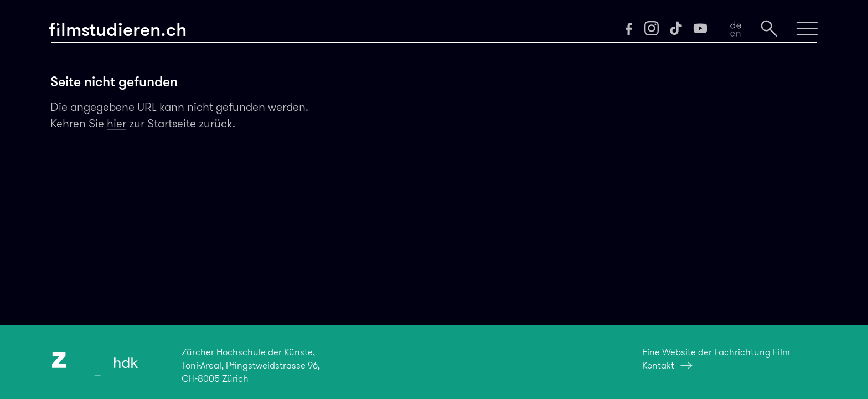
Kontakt (658, 365)
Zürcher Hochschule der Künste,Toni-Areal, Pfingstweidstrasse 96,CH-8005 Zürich (251, 365)
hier (117, 124)
